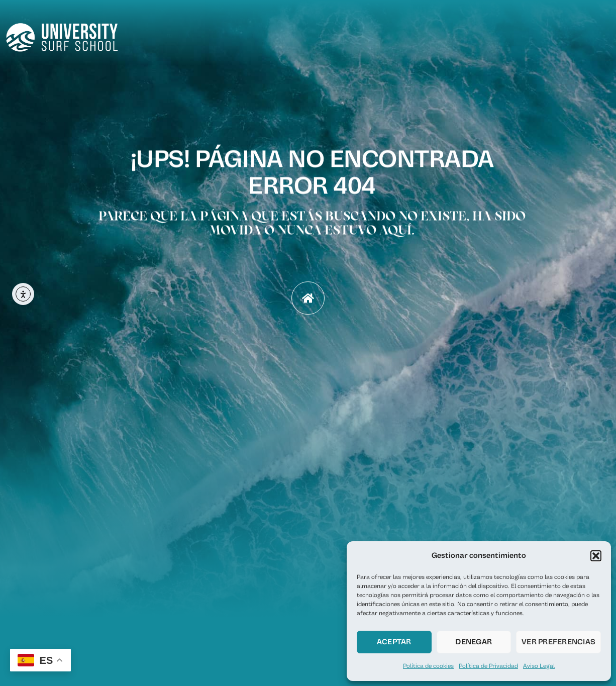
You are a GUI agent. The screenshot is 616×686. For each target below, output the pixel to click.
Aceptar (394, 642)
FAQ (550, 35)
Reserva (453, 35)
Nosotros (405, 35)
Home (361, 35)
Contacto (591, 35)
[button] (596, 556)
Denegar (474, 642)
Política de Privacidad (488, 666)
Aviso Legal (539, 666)
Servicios (505, 35)
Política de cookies (428, 666)
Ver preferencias (558, 642)
